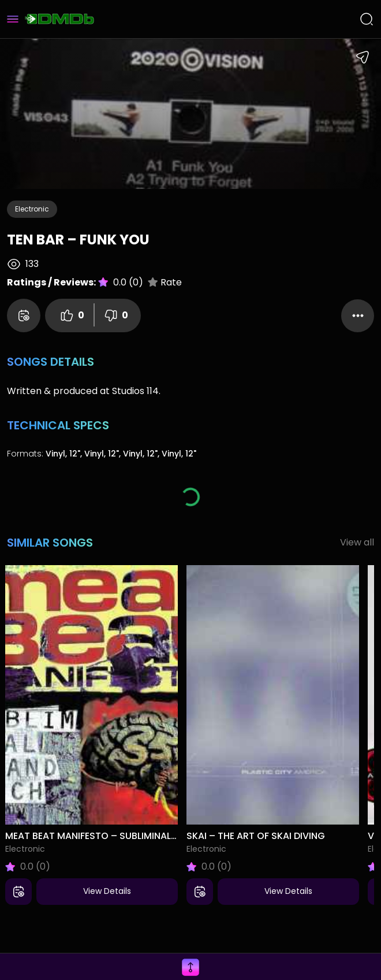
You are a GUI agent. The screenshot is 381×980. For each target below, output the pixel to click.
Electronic (32, 209)
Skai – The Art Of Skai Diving (256, 836)
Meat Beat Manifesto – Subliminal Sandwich (114, 836)
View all (357, 542)
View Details (107, 891)
